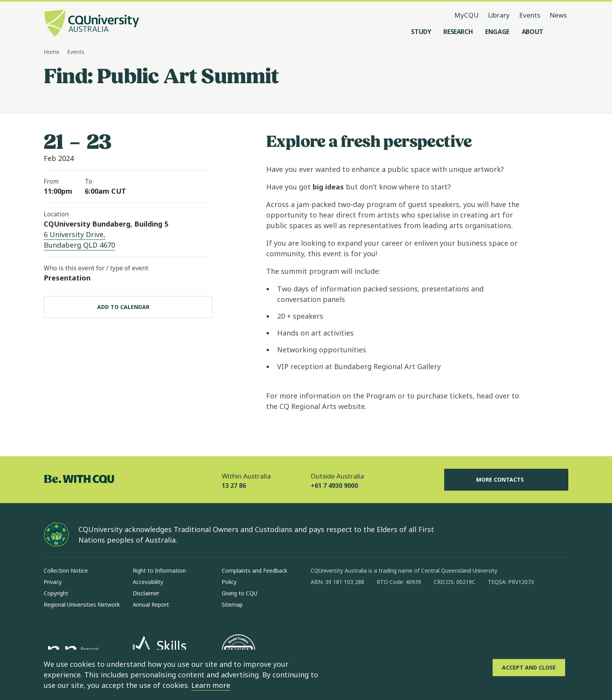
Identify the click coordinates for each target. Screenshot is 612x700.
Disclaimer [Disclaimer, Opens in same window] (146, 593)
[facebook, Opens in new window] (319, 607)
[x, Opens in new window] (380, 607)
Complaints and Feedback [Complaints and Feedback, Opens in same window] (254, 571)
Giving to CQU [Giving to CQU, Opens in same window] (239, 593)
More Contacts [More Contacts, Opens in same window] (506, 480)
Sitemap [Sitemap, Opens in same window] (232, 604)
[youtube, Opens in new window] (400, 607)
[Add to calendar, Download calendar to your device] (128, 307)
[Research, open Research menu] (458, 32)
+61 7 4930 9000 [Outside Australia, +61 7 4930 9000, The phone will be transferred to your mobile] (334, 486)
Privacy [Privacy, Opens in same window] (53, 582)
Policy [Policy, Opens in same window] (229, 582)
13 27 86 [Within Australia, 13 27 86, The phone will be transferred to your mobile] (234, 486)
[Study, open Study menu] (421, 32)
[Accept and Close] (529, 668)
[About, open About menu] (533, 32)
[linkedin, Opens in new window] (360, 607)
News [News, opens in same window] (558, 15)
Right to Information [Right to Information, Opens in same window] (159, 571)
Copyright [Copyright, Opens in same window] (56, 593)
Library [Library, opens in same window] (499, 15)
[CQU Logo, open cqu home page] (92, 24)
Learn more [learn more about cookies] (211, 685)
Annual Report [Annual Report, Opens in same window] (151, 604)
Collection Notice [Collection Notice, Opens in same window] (66, 571)
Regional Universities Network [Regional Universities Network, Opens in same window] (82, 604)
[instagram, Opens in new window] (340, 607)
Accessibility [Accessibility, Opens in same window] (148, 582)
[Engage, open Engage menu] (497, 32)
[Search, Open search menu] (560, 32)
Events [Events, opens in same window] (530, 15)
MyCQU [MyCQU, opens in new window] (466, 15)
